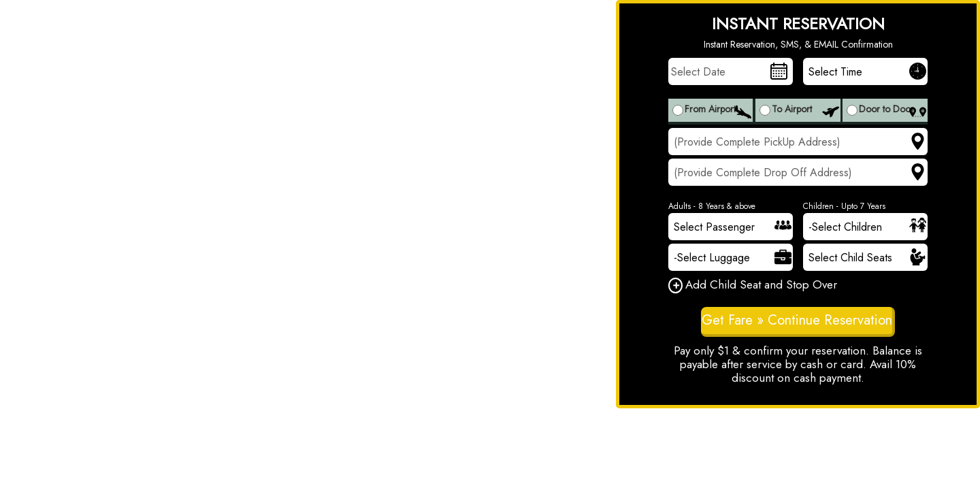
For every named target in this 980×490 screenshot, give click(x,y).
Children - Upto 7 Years (844, 206)
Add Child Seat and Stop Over (753, 285)
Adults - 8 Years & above (712, 206)
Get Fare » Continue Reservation (797, 320)
